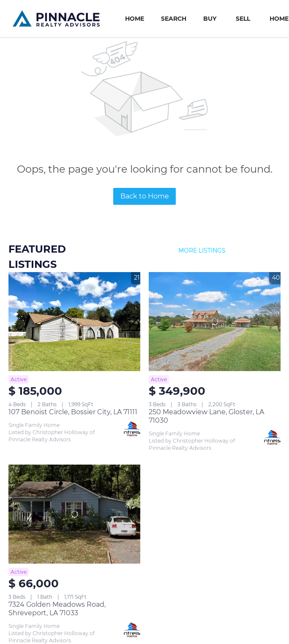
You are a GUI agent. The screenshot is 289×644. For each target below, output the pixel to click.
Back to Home (145, 196)
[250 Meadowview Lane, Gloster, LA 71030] (215, 322)
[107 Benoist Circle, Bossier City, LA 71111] (74, 322)
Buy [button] (210, 19)
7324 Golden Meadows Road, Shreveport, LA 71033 (57, 609)
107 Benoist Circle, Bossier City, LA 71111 (73, 412)
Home (135, 19)
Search (174, 19)
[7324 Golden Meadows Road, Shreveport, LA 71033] (74, 514)
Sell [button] (243, 19)
